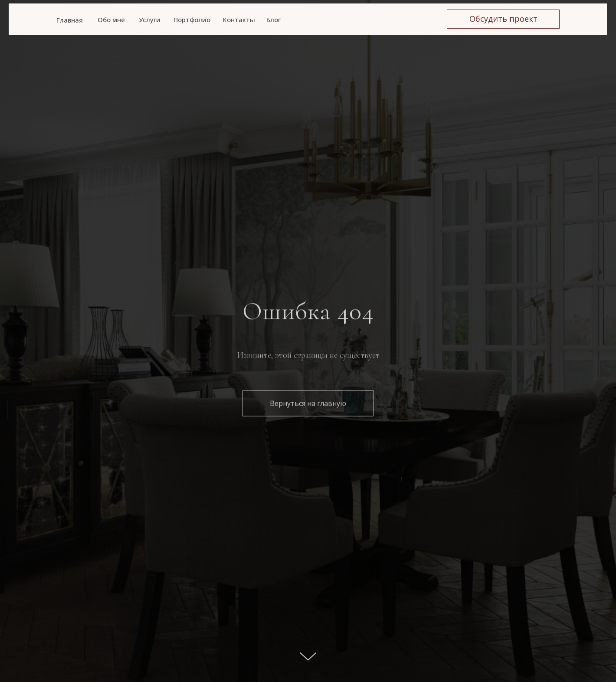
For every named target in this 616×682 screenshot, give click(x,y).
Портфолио (192, 20)
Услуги (150, 20)
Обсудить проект (503, 19)
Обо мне (111, 20)
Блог (274, 20)
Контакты (239, 20)
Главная (70, 20)
